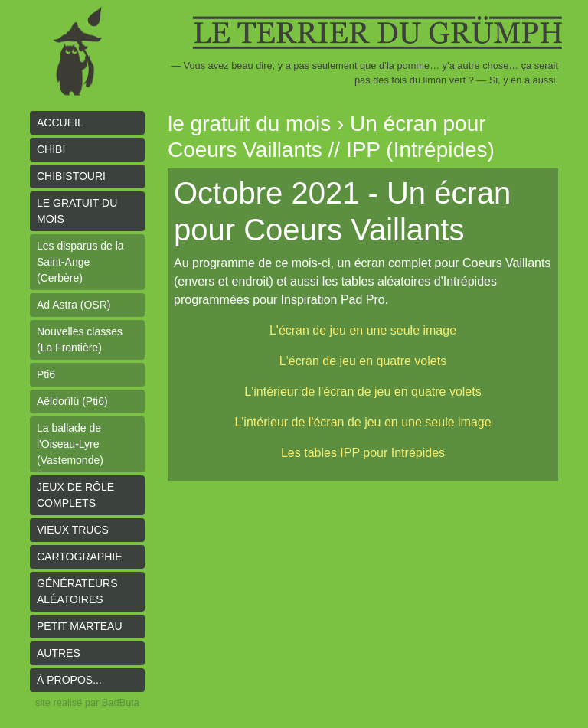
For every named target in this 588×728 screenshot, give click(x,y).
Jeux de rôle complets (75, 495)
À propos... (69, 680)
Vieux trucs (73, 530)
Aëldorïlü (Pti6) (72, 401)
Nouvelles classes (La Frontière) (80, 340)
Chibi (51, 149)
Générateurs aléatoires (77, 591)
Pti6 (46, 374)
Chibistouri (71, 176)
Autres (59, 653)
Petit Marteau (80, 626)
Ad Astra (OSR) (73, 305)
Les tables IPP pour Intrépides (363, 453)
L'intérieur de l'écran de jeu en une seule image (363, 422)
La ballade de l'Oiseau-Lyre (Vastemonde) (70, 444)
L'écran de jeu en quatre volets (363, 361)
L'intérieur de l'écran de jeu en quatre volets (363, 392)
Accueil (60, 122)
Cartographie (80, 557)
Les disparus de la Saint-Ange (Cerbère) (80, 262)
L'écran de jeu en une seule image (363, 330)
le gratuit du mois (77, 211)
